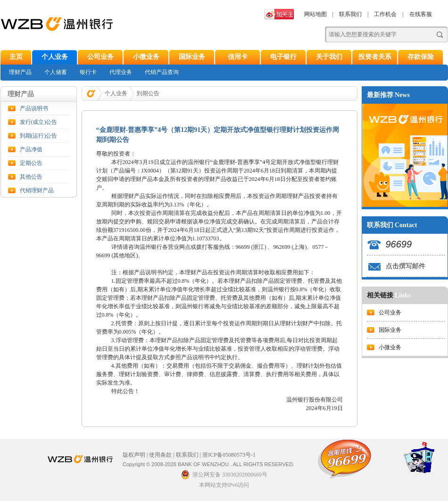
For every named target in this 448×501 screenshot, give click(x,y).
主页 (16, 57)
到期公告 (148, 93)
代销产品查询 (162, 72)
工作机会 (385, 14)
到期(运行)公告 (39, 136)
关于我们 (329, 57)
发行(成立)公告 (39, 122)
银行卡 (88, 72)
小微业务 (146, 57)
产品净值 (31, 149)
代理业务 (121, 72)
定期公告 (31, 163)
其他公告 (31, 177)
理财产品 (20, 72)
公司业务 (100, 57)
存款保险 (421, 57)
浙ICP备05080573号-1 (229, 455)
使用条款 (160, 455)
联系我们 (350, 14)
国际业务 (192, 57)
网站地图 (315, 14)
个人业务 (55, 57)
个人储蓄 (56, 72)
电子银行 (283, 57)
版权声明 (134, 455)
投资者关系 (375, 57)
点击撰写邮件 (406, 266)
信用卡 (238, 57)
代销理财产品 (37, 190)
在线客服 (421, 14)
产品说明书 (34, 108)
